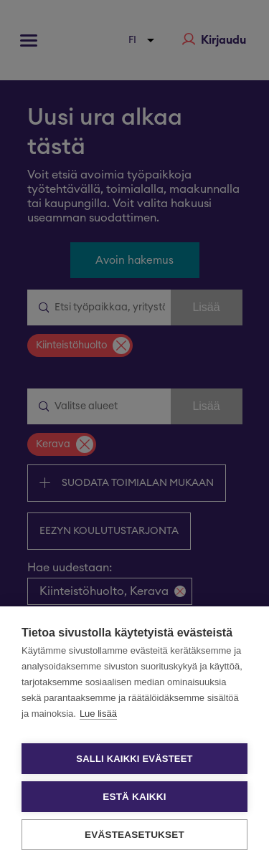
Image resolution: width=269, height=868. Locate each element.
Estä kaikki (134, 797)
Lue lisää (98, 714)
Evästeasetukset (134, 835)
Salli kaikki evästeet (134, 759)
